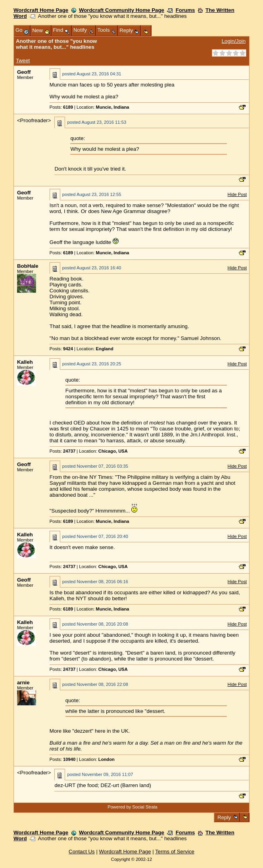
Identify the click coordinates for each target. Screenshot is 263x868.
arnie (23, 683)
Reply (224, 817)
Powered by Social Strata (132, 807)
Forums (185, 10)
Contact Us (82, 852)
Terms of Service (175, 852)
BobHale (28, 266)
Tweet (23, 60)
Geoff (24, 72)
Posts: (61, 107)
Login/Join (234, 41)
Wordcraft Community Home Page (122, 10)
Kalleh (25, 362)
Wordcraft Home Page (41, 10)
